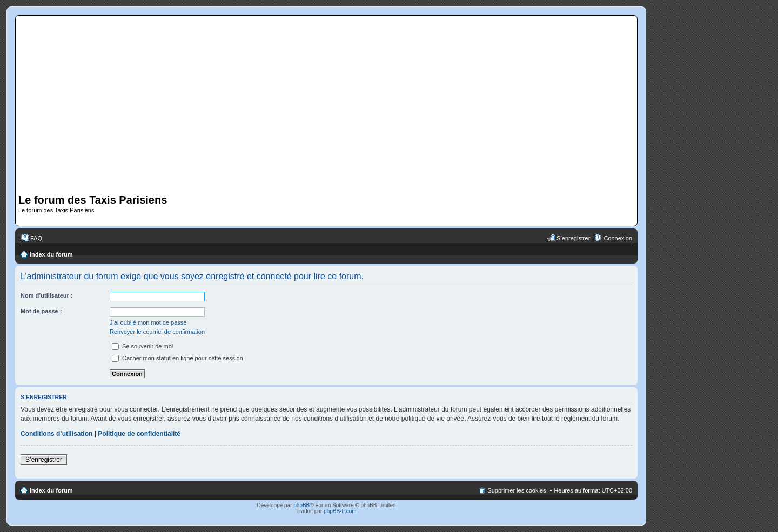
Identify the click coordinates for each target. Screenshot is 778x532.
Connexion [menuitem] (618, 238)
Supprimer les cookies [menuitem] (517, 490)
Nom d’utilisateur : (47, 295)
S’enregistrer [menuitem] (573, 238)
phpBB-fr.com (340, 511)
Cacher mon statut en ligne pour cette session (177, 358)
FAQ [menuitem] (36, 238)
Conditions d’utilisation (56, 434)
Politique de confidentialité (139, 434)
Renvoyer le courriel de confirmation (157, 332)
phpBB (301, 505)
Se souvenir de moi (142, 346)
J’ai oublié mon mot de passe (148, 322)
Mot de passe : (41, 311)
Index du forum (51, 254)
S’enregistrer (44, 460)
